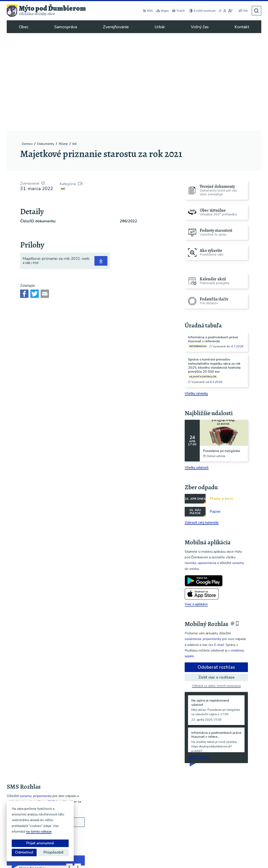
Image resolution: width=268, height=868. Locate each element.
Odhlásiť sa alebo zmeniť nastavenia (216, 588)
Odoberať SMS (27, 737)
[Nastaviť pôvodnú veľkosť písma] (225, 11)
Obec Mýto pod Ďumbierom (186, 856)
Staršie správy (199, 659)
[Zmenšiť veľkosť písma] (220, 11)
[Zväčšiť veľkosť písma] (230, 11)
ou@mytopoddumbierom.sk (238, 833)
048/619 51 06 (229, 828)
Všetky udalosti (197, 370)
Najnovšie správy (32, 770)
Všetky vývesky (196, 295)
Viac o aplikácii (196, 506)
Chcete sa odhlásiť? (20, 747)
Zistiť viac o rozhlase (216, 580)
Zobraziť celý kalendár (202, 425)
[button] (69, 769)
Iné (63, 91)
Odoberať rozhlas (216, 569)
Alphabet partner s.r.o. (120, 856)
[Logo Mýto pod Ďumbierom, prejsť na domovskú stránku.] (46, 11)
